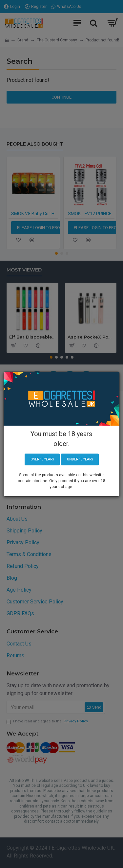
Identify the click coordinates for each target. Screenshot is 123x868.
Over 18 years (42, 459)
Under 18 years (80, 459)
